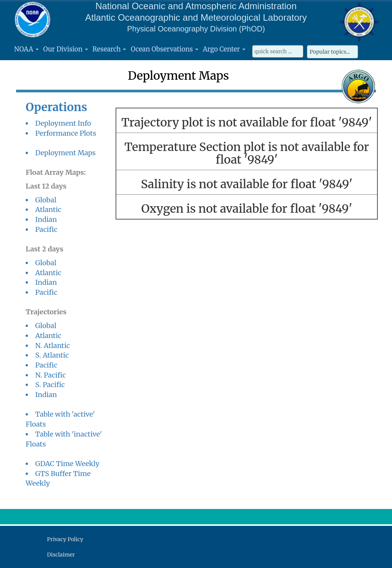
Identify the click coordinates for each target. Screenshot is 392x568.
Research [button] (109, 49)
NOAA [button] (26, 49)
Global (46, 200)
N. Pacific (51, 375)
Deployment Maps (65, 153)
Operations (56, 107)
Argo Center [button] (224, 49)
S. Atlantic (52, 355)
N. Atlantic (53, 346)
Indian (46, 219)
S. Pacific (50, 385)
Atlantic (48, 209)
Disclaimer (61, 555)
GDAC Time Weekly (67, 464)
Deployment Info (63, 123)
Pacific (46, 229)
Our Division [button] (66, 49)
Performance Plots (66, 133)
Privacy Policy (65, 539)
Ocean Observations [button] (164, 49)
